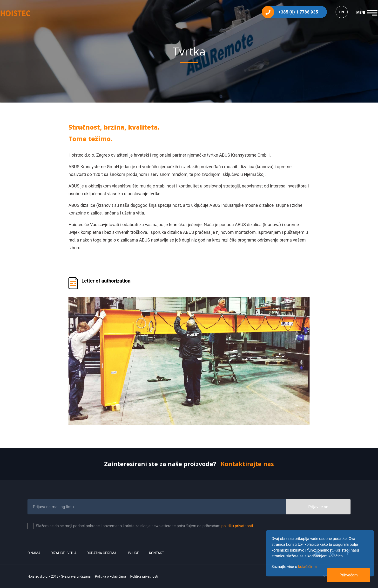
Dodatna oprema (101, 553)
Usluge (133, 553)
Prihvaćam (349, 575)
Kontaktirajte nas (247, 464)
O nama (34, 553)
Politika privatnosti (144, 576)
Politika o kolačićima (111, 576)
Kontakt (156, 553)
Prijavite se (318, 507)
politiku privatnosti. (238, 526)
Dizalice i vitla (64, 553)
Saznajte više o (294, 567)
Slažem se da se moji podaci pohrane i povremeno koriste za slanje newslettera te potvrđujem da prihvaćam (145, 526)
